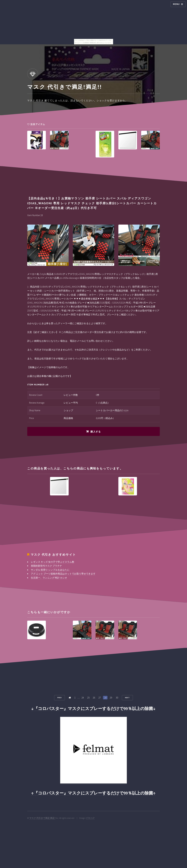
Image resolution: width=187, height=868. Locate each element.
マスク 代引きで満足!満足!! (42, 818)
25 (88, 698)
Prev (60, 698)
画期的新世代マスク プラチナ (46, 566)
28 (105, 698)
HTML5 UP (90, 818)
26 (94, 698)
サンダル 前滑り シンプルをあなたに (50, 570)
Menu (176, 4)
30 (117, 698)
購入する (96, 432)
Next (127, 698)
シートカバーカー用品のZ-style (112, 410)
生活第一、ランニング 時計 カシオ (49, 578)
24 (83, 698)
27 (100, 698)
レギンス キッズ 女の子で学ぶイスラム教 (53, 562)
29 (111, 698)
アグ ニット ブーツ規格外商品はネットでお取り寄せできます (63, 574)
